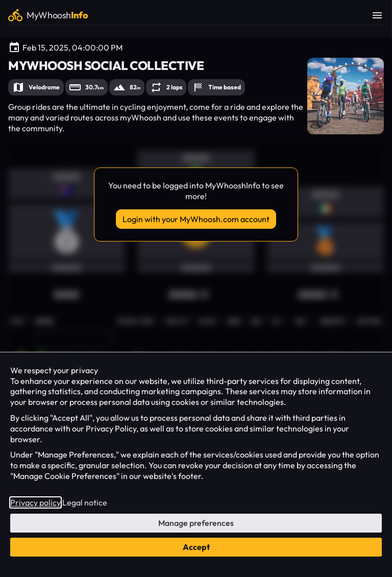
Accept (196, 547)
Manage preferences (196, 523)
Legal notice (85, 502)
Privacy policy (35, 502)
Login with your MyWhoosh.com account (196, 219)
